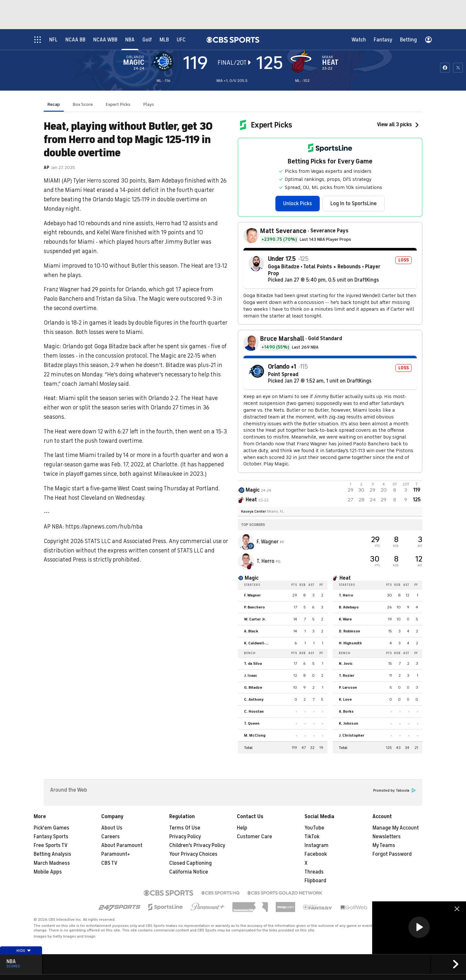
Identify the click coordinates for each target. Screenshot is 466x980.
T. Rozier (347, 675)
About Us (112, 828)
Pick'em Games (51, 828)
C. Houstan (254, 711)
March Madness (52, 863)
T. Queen (252, 723)
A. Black (251, 631)
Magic (134, 62)
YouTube (314, 828)
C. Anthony (254, 699)
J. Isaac (251, 675)
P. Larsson (348, 687)
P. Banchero (254, 607)
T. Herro (266, 561)
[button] (419, 927)
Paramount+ (116, 854)
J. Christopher (352, 735)
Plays (149, 104)
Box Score (83, 104)
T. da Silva (253, 663)
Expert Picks (118, 104)
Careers (111, 837)
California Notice (189, 872)
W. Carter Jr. (255, 619)
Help (242, 828)
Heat (330, 62)
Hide (24, 951)
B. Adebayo (349, 607)
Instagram (316, 845)
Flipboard (315, 881)
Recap (54, 104)
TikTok (312, 837)
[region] (419, 928)
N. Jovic (346, 663)
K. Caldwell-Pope (259, 643)
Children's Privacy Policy (197, 845)
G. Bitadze (253, 687)
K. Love (345, 699)
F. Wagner (268, 542)
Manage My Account (396, 828)
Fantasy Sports (51, 837)
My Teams (384, 845)
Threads (314, 872)
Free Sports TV (51, 845)
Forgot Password (392, 854)
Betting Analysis (52, 854)
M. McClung (255, 735)
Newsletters (387, 837)
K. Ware (345, 619)
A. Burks (346, 711)
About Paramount (122, 845)
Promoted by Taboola (394, 791)
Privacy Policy (185, 837)
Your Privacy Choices (193, 854)
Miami (328, 57)
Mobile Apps (48, 872)
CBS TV (109, 863)
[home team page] (303, 61)
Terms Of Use (185, 828)
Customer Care (255, 837)
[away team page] (164, 61)
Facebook (316, 854)
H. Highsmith (350, 643)
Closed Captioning (190, 863)
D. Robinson (349, 631)
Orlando (135, 57)
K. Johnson (349, 723)
